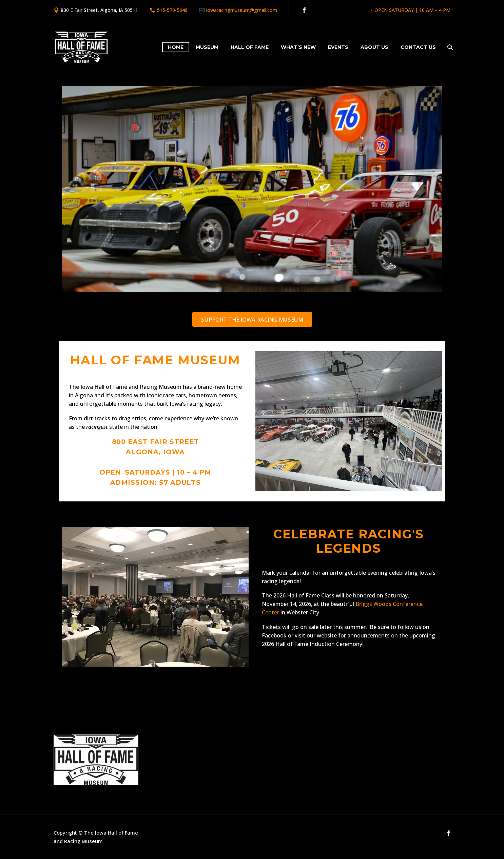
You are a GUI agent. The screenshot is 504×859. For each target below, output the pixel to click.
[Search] (450, 47)
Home (176, 47)
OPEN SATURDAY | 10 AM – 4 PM (412, 10)
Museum (207, 47)
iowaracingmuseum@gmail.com (242, 10)
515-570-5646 (172, 10)
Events (338, 47)
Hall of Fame (250, 47)
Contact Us (418, 47)
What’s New (298, 47)
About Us (374, 47)
